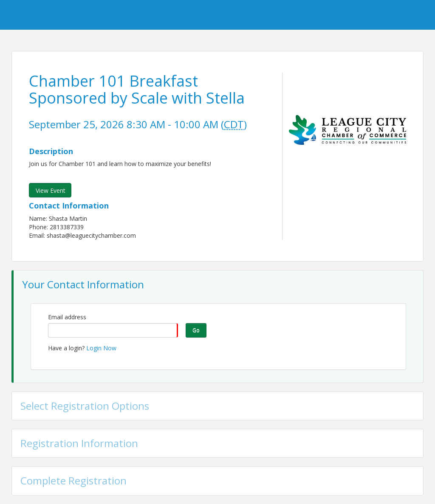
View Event (51, 190)
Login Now (101, 348)
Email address (67, 317)
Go (196, 330)
